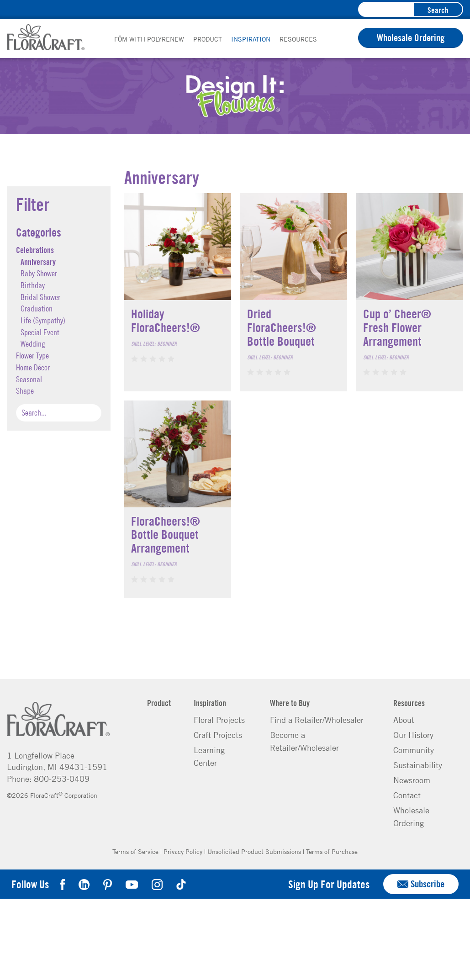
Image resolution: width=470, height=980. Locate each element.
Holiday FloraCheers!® (166, 320)
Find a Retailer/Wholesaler (317, 720)
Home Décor (33, 367)
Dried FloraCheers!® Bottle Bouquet (282, 327)
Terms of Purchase (332, 851)
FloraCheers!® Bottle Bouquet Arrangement (166, 534)
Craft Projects (218, 735)
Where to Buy (290, 703)
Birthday (33, 285)
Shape (25, 391)
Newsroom (412, 780)
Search (438, 10)
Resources (298, 39)
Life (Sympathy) (43, 320)
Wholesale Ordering (411, 38)
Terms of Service (135, 851)
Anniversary (38, 262)
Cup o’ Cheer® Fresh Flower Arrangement (397, 327)
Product (208, 39)
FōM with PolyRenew (149, 39)
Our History (413, 735)
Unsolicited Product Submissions (254, 851)
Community (414, 750)
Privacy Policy (183, 851)
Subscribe (421, 884)
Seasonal (29, 379)
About (404, 720)
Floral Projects (219, 720)
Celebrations (35, 250)
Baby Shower (39, 273)
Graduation (37, 308)
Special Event (40, 332)
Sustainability (418, 765)
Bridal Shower (40, 297)
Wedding (33, 344)
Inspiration (251, 39)
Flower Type (32, 356)
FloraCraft (46, 37)
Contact (407, 795)
